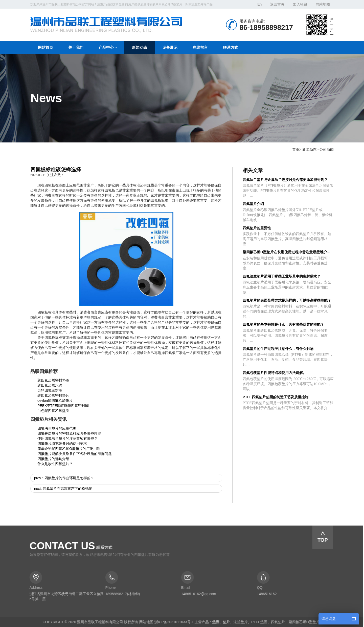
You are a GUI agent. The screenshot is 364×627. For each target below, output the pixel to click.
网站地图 (323, 4)
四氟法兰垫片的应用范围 (57, 428)
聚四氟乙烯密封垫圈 (53, 380)
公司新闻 (327, 150)
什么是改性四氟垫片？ (55, 464)
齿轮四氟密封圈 (50, 390)
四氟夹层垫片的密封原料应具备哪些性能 (69, 433)
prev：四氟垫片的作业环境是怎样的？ (64, 478)
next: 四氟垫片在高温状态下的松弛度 (63, 489)
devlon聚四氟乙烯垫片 (55, 401)
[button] (108, 47)
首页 (296, 150)
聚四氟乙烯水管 (50, 385)
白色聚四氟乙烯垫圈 (53, 411)
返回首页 (277, 4)
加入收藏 (300, 4)
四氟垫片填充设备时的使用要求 (62, 444)
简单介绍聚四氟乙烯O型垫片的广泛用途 (69, 449)
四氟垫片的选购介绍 (53, 459)
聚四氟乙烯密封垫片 (53, 395)
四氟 (108, 190)
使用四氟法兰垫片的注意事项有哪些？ (67, 438)
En (259, 4)
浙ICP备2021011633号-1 (172, 622)
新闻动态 (309, 150)
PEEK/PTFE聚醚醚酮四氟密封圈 (63, 406)
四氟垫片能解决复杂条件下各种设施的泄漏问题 (75, 454)
